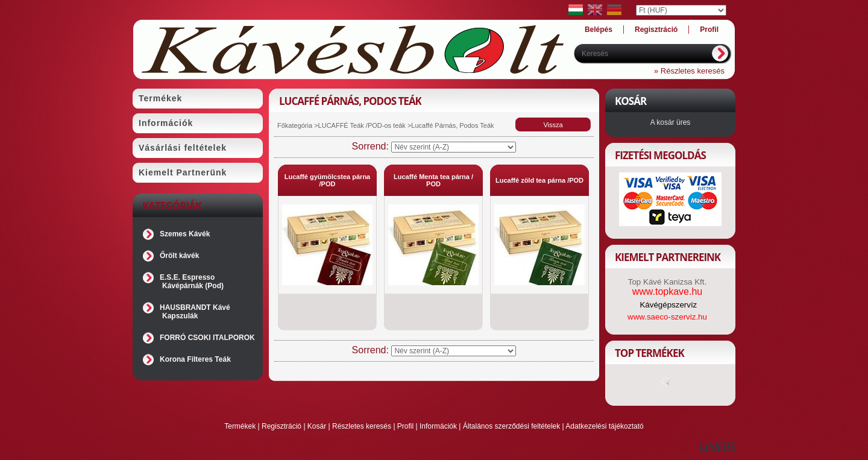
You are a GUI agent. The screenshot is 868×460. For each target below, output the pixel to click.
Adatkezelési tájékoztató (604, 426)
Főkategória (295, 125)
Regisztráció (281, 426)
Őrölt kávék (179, 256)
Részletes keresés (362, 426)
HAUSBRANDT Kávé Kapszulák (195, 312)
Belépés (599, 30)
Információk (438, 426)
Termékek (240, 426)
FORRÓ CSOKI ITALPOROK (207, 338)
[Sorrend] (454, 147)
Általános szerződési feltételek (511, 426)
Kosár (317, 426)
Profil (405, 426)
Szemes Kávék (185, 234)
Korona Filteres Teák (195, 359)
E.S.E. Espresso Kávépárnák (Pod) (192, 282)
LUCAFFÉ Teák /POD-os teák (362, 125)
